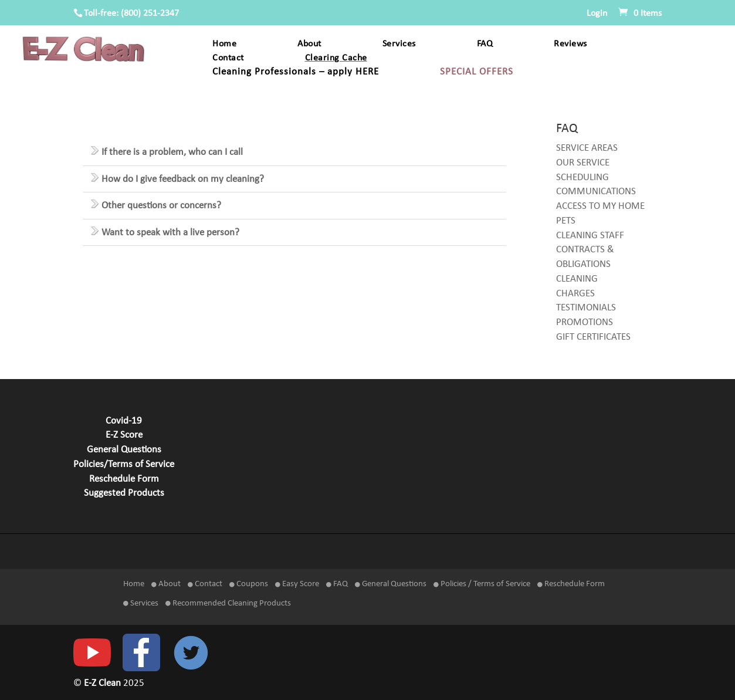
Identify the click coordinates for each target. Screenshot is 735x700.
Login (597, 13)
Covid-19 (124, 421)
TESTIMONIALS (586, 308)
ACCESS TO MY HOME (600, 207)
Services (399, 44)
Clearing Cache (336, 58)
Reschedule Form (124, 479)
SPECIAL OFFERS (477, 72)
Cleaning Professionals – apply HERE (296, 72)
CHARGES (575, 294)
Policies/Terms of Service (124, 465)
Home (224, 44)
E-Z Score (124, 435)
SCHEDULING (582, 178)
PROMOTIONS (585, 323)
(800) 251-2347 (150, 13)
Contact (228, 58)
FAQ (485, 44)
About (309, 44)
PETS (566, 221)
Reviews (570, 44)
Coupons (249, 584)
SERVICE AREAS (587, 148)
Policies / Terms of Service (482, 584)
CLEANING (577, 279)
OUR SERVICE (583, 163)
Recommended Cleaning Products (228, 603)
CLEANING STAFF (590, 236)
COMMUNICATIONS (596, 192)
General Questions (124, 450)
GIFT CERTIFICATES (593, 337)
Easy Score (297, 584)
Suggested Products (124, 493)
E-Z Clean (104, 684)
